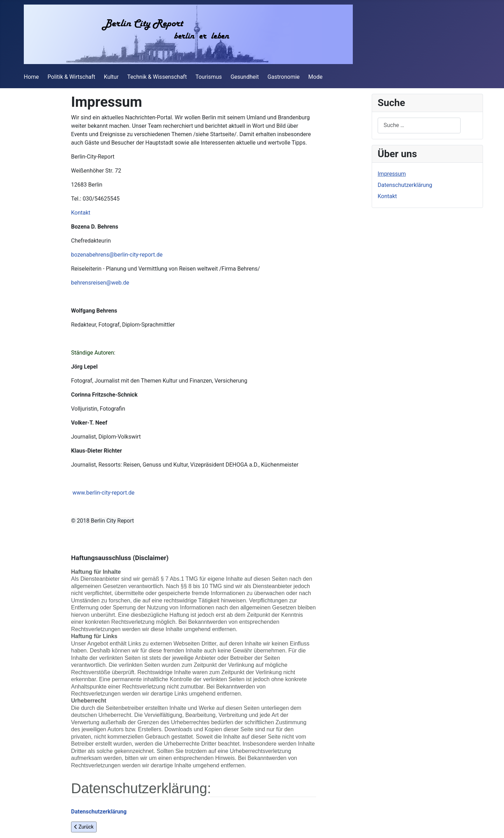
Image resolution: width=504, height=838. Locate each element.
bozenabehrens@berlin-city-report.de (117, 255)
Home (31, 77)
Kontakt (81, 213)
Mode (316, 77)
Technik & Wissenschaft (157, 77)
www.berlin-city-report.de (103, 493)
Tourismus (208, 77)
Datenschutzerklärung (405, 185)
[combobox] (419, 125)
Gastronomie (283, 77)
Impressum (392, 174)
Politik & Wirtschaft (71, 77)
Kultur (111, 77)
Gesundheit (245, 77)
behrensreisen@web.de (100, 283)
